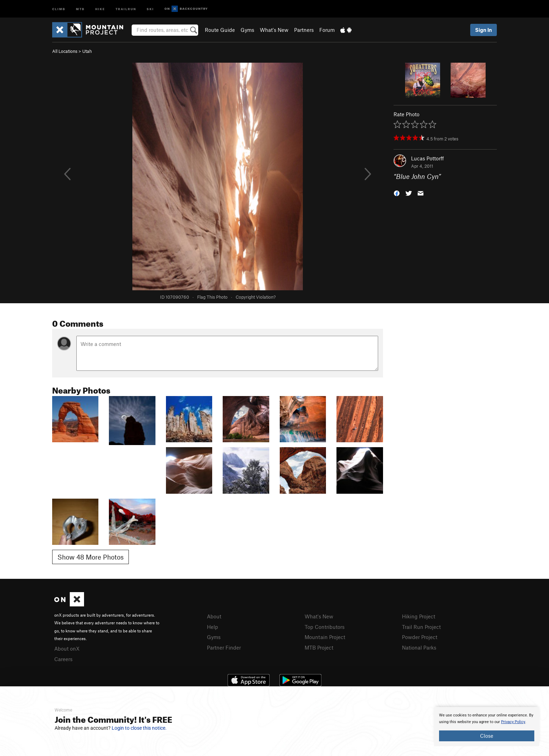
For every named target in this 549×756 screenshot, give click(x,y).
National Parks (419, 647)
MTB (80, 9)
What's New (274, 30)
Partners (304, 30)
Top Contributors (325, 627)
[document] (487, 727)
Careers (63, 659)
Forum (327, 30)
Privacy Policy (513, 722)
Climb (59, 9)
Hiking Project (419, 616)
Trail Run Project (421, 627)
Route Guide (220, 30)
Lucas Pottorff (428, 158)
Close (487, 736)
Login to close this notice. (139, 728)
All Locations (65, 51)
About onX (67, 649)
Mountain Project (325, 637)
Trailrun (126, 9)
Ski (150, 9)
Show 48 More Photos (91, 557)
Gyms (247, 30)
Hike (100, 9)
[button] (397, 193)
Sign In (484, 30)
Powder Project (420, 637)
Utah (87, 51)
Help (213, 627)
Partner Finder (224, 647)
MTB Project (319, 647)
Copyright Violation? (256, 297)
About (214, 616)
